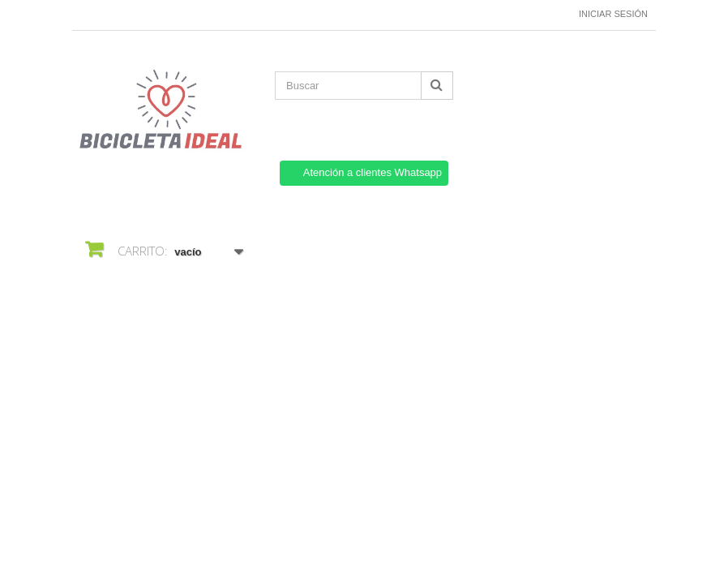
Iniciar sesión (613, 14)
